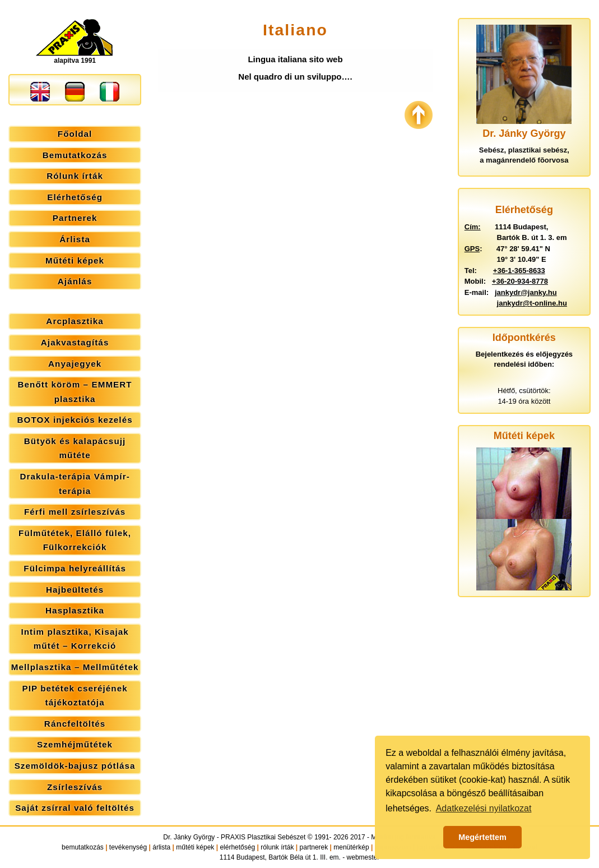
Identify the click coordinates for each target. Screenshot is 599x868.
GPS (472, 249)
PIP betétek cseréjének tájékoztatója (75, 696)
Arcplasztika (75, 321)
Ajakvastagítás (75, 342)
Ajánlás (75, 281)
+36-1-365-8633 (519, 271)
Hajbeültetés (75, 590)
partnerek (314, 847)
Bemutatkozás (75, 155)
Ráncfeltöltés (75, 724)
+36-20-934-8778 (520, 281)
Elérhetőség (75, 197)
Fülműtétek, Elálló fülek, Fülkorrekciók (75, 540)
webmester (363, 857)
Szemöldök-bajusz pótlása (75, 766)
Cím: (473, 227)
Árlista (75, 239)
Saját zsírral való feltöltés (75, 808)
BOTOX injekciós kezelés (75, 420)
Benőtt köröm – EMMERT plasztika (75, 392)
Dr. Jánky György (189, 837)
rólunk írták (277, 847)
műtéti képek (195, 847)
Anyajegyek (75, 364)
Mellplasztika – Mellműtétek (75, 667)
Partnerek (75, 218)
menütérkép (351, 847)
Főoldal (75, 134)
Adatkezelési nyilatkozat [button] (484, 808)
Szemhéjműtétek (75, 744)
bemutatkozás (83, 847)
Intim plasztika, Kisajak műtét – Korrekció (75, 639)
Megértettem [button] (482, 837)
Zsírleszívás (75, 787)
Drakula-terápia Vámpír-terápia (75, 484)
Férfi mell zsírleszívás (75, 512)
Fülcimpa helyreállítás (75, 568)
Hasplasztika (75, 610)
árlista (161, 847)
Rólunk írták (75, 176)
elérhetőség (237, 847)
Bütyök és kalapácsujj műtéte (75, 448)
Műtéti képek (75, 260)
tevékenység (128, 847)
